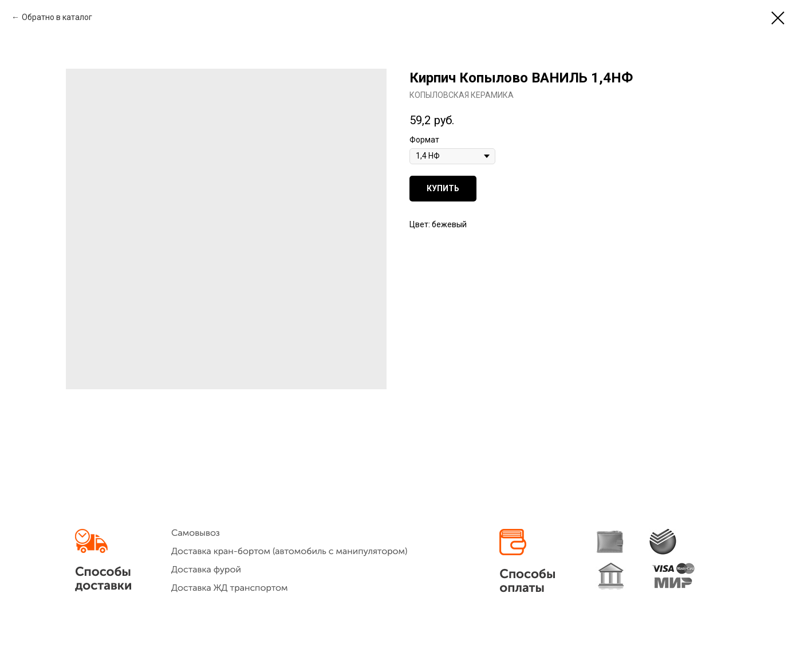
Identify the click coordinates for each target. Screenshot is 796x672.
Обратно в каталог (57, 17)
